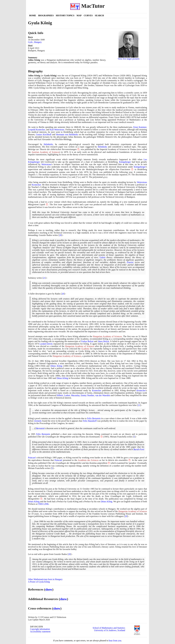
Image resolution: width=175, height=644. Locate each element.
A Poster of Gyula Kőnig (39, 582)
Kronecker (36, 185)
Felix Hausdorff (90, 421)
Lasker (67, 395)
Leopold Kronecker (37, 130)
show (49, 589)
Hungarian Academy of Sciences (107, 336)
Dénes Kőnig (56, 366)
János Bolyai (103, 341)
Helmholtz (48, 144)
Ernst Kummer (140, 127)
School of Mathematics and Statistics (109, 628)
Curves (88, 15)
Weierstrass (46, 164)
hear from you (115, 641)
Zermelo (38, 421)
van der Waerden (103, 395)
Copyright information (40, 629)
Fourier (130, 262)
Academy (85, 349)
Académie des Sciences (88, 460)
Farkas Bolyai (87, 341)
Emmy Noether (87, 395)
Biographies (46, 15)
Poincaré (32, 458)
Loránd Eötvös (46, 344)
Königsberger (125, 162)
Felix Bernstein (94, 418)
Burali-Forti (139, 449)
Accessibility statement (40, 632)
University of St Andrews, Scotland (110, 630)
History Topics (65, 15)
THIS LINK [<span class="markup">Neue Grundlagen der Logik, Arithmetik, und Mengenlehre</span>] (43, 504)
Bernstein (40, 428)
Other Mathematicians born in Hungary (45, 579)
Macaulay (75, 395)
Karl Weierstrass (57, 130)
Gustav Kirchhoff (44, 134)
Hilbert (60, 395)
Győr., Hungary (35, 42)
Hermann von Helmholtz (67, 134)
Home (33, 15)
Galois (103, 257)
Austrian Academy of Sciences (45, 152)
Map (79, 15)
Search (99, 15)
